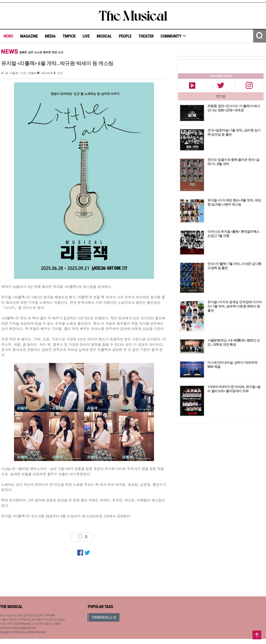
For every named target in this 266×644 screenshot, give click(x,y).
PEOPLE (125, 36)
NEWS (8, 36)
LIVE (86, 36)
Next (256, 58)
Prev (185, 58)
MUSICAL (104, 36)
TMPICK (69, 36)
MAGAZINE (29, 36)
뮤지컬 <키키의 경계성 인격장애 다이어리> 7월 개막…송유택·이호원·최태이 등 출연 (235, 306)
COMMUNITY (173, 36)
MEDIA (50, 36)
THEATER (146, 36)
